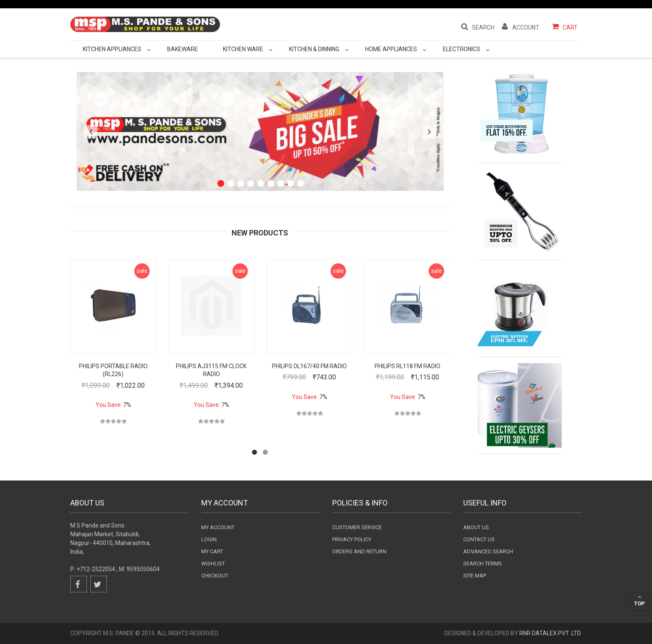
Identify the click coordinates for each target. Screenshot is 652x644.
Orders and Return (359, 551)
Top (640, 600)
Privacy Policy (352, 539)
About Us (476, 527)
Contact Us (479, 539)
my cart (212, 551)
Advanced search (488, 551)
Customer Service (357, 527)
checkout (215, 576)
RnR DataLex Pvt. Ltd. (551, 633)
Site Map (475, 576)
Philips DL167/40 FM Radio (309, 366)
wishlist (213, 563)
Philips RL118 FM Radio (407, 366)
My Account (218, 527)
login (209, 539)
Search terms (483, 563)
